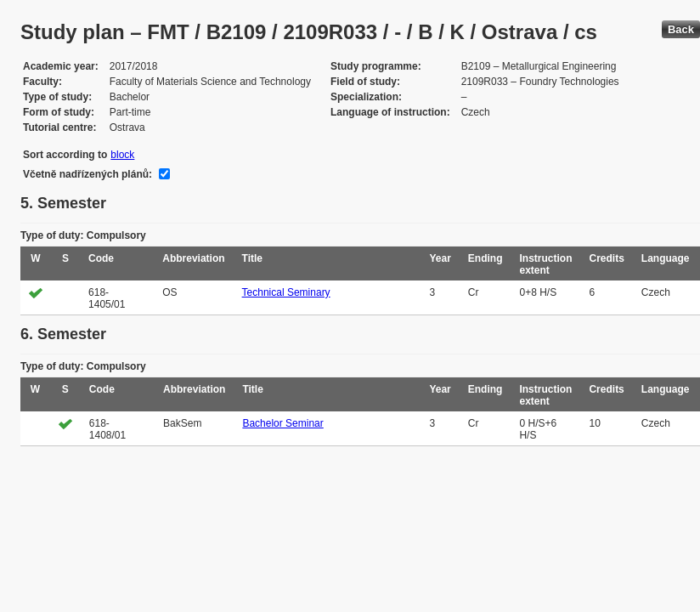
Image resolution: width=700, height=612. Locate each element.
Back (681, 29)
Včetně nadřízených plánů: (87, 174)
